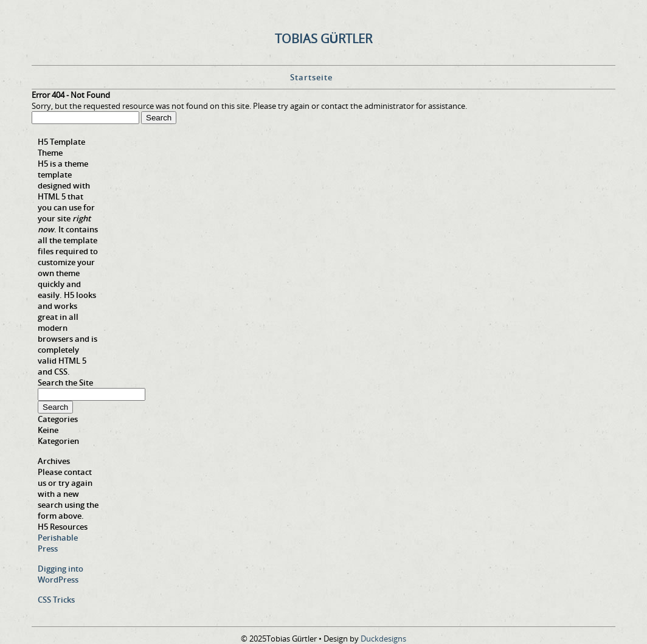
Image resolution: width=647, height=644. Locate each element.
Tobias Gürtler (323, 39)
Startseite (311, 77)
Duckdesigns (383, 639)
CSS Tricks (56, 600)
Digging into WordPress (61, 574)
